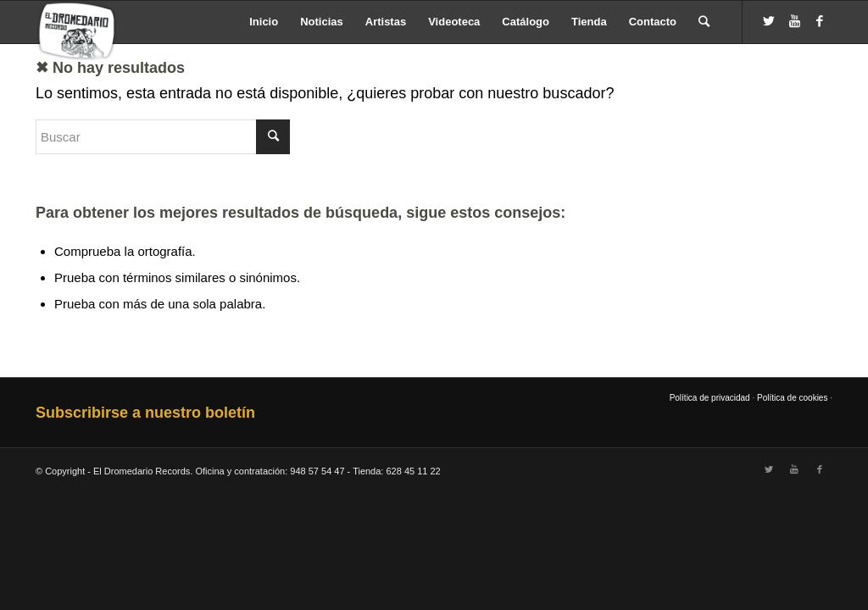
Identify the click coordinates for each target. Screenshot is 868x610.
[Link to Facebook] (820, 21)
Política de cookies (792, 398)
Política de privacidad (710, 398)
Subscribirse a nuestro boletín (145, 413)
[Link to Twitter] (769, 21)
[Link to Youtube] (794, 21)
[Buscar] (704, 22)
